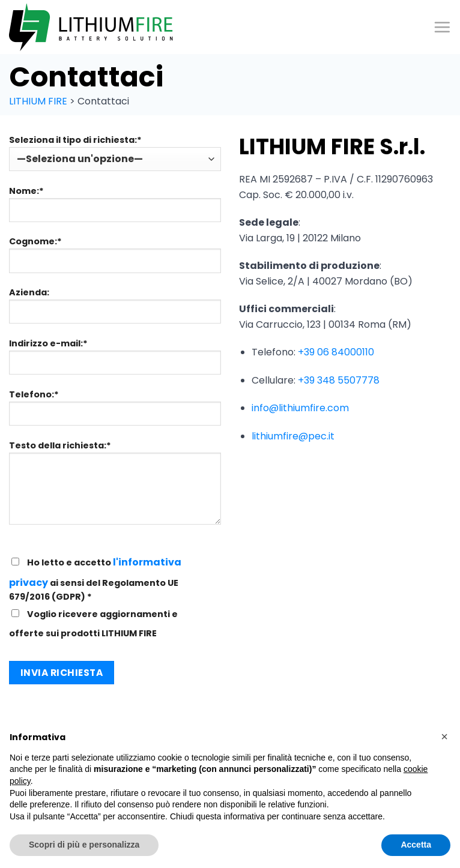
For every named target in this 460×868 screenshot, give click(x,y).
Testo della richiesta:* (115, 487)
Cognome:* (115, 259)
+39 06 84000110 (336, 352)
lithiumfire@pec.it (293, 436)
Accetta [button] (416, 845)
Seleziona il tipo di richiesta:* (115, 152)
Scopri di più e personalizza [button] (84, 845)
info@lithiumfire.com (300, 408)
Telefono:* (115, 412)
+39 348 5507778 (339, 380)
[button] (444, 737)
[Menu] (442, 27)
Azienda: (115, 310)
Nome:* (115, 208)
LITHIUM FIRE (38, 101)
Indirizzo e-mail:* (115, 361)
